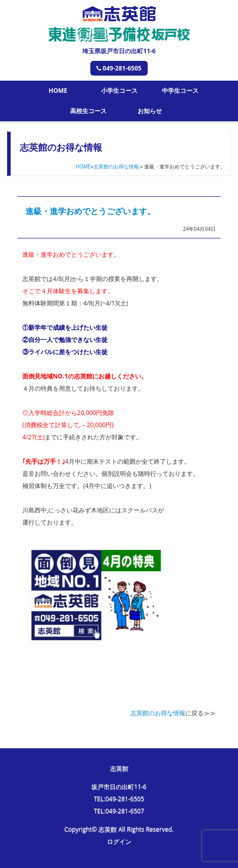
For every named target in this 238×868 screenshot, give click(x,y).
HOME (58, 91)
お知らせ (150, 111)
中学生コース (180, 91)
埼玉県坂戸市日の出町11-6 (119, 51)
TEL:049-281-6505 (119, 799)
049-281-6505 (119, 68)
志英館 (119, 768)
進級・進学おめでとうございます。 (90, 211)
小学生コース (119, 91)
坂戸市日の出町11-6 (119, 787)
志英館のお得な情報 (116, 166)
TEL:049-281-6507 (119, 811)
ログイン (119, 841)
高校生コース (88, 111)
